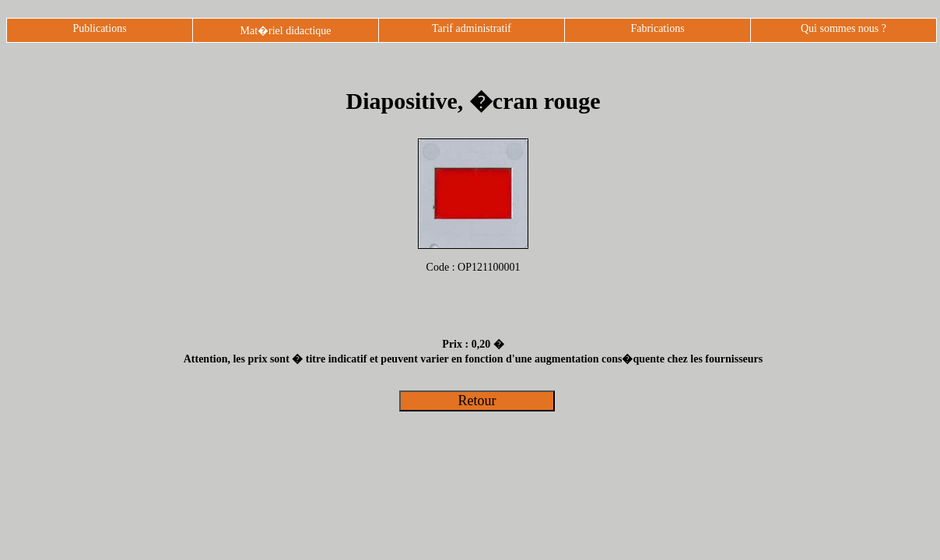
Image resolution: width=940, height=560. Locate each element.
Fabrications (657, 28)
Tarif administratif (472, 28)
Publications (99, 28)
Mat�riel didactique (285, 31)
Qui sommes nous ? (844, 28)
